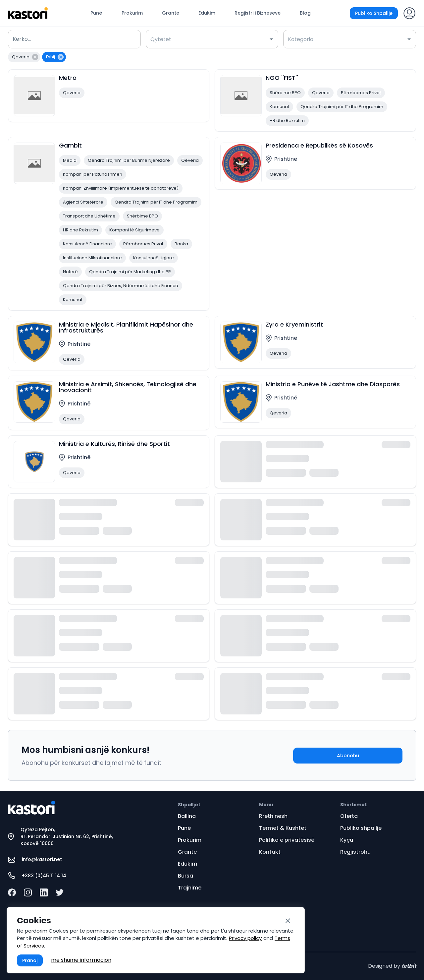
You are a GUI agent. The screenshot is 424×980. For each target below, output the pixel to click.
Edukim (207, 13)
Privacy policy (245, 938)
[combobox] (207, 39)
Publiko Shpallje (374, 13)
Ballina (187, 816)
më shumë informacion (81, 960)
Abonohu (348, 756)
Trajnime (190, 888)
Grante (171, 13)
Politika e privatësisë (287, 840)
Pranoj (30, 960)
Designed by (392, 966)
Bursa (185, 876)
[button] (24, 57)
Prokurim (132, 13)
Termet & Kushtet (283, 828)
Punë (96, 13)
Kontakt (270, 852)
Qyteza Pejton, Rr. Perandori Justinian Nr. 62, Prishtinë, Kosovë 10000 (60, 836)
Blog (305, 13)
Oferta (349, 816)
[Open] (271, 39)
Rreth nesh (273, 816)
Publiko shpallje (361, 828)
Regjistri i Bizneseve (258, 13)
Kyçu (347, 840)
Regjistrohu (355, 852)
